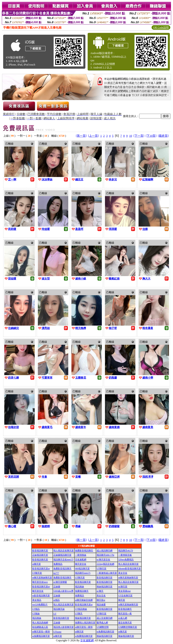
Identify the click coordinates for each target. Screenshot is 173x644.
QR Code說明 (161, 27)
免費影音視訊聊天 (84, 550)
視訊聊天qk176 (126, 550)
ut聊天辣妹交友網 (84, 600)
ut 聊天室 (123, 586)
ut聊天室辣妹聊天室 (42, 577)
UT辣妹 (36, 613)
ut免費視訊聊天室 (105, 632)
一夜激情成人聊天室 (107, 573)
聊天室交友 (81, 564)
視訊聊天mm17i (83, 573)
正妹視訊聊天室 (40, 555)
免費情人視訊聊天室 (85, 622)
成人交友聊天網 (105, 618)
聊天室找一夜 (125, 613)
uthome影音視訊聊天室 (130, 568)
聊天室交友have (40, 582)
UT (55, 614)
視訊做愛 (101, 604)
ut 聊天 (100, 591)
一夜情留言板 (125, 555)
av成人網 (123, 618)
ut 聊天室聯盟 (60, 582)
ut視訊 (57, 600)
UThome (57, 632)
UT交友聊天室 (125, 595)
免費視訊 (58, 564)
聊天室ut (101, 600)
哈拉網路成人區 (40, 627)
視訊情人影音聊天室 (64, 627)
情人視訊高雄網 (40, 622)
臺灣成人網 (102, 622)
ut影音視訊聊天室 (41, 595)
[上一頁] (93, 136)
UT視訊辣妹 (81, 609)
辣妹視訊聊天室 (105, 586)
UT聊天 (79, 613)
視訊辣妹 (80, 586)
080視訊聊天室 (82, 568)
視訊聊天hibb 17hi (105, 555)
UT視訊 (36, 609)
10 (131, 136)
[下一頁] (139, 136)
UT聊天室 (101, 568)
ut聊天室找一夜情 (84, 627)
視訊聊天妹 (59, 609)
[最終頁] (163, 136)
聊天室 (122, 600)
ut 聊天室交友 (103, 559)
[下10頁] (151, 136)
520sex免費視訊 (126, 559)
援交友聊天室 (125, 622)
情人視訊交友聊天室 (64, 550)
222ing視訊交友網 (105, 564)
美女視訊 (37, 600)
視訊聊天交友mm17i (63, 559)
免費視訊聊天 (82, 591)
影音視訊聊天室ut (41, 568)
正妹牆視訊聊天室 (62, 555)
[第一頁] (81, 136)
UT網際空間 (103, 627)
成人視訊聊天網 (105, 550)
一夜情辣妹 (81, 555)
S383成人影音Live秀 (63, 591)
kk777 (56, 573)
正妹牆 (57, 586)
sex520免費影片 (40, 604)
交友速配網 (81, 559)
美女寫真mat (124, 591)
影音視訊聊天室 (40, 550)
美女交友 (123, 573)
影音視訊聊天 (125, 609)
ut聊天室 (36, 564)
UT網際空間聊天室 (128, 627)
